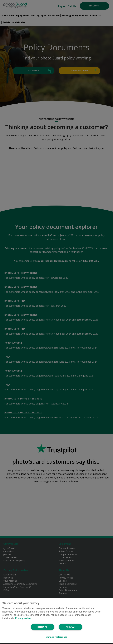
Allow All (70, 627)
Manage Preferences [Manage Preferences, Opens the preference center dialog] (57, 637)
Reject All (43, 627)
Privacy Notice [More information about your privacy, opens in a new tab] (23, 618)
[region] (56, 621)
